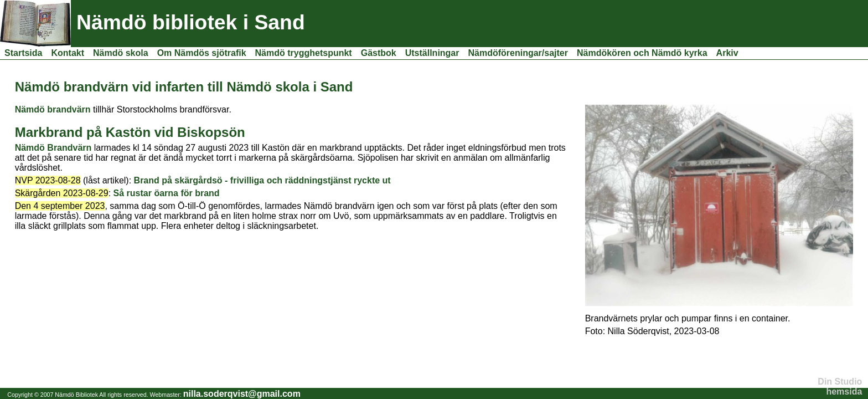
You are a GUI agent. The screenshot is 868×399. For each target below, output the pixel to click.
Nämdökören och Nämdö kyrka (642, 53)
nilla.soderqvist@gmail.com (242, 394)
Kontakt (68, 53)
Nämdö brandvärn (53, 109)
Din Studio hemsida (840, 387)
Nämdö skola (121, 53)
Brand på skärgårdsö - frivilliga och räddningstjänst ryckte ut (262, 180)
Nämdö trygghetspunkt (304, 53)
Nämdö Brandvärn (53, 148)
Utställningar (432, 53)
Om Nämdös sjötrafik (202, 53)
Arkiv (727, 53)
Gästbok (379, 53)
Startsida (23, 53)
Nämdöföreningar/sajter (518, 53)
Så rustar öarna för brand (167, 193)
